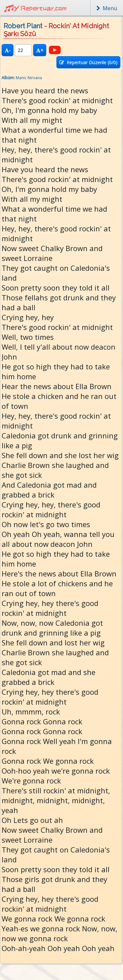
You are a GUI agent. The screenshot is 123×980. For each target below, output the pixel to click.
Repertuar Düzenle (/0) (88, 62)
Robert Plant (23, 26)
